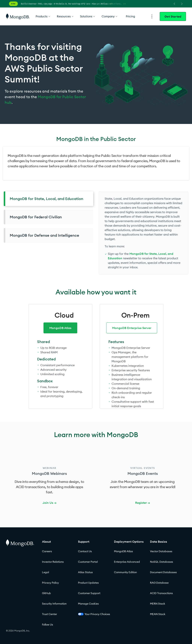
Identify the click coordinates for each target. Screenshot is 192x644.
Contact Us (85, 551)
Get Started (173, 16)
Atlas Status (85, 572)
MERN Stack (158, 604)
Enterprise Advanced (127, 562)
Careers (47, 551)
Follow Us (48, 625)
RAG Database (159, 583)
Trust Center (49, 614)
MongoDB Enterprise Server (132, 328)
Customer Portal (88, 562)
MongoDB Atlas (60, 328)
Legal (45, 572)
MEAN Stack (158, 614)
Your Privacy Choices (94, 614)
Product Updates (88, 583)
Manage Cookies (88, 604)
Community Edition (125, 572)
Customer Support (89, 593)
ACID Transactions (161, 593)
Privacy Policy (50, 583)
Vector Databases (161, 551)
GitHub (46, 593)
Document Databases (163, 572)
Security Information (54, 604)
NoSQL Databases (162, 562)
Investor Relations (53, 562)
